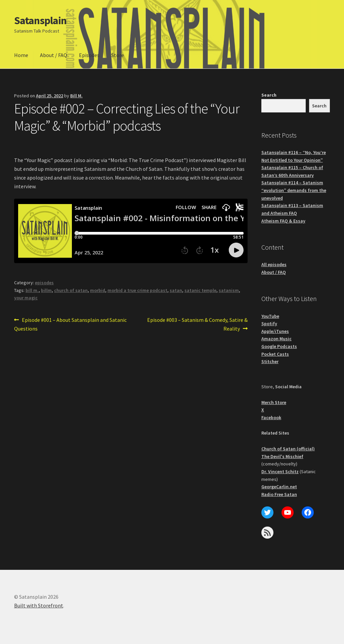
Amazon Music (276, 339)
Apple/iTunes (275, 331)
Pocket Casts (275, 354)
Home (21, 55)
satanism (229, 290)
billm (46, 290)
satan (176, 290)
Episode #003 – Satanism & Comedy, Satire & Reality (197, 324)
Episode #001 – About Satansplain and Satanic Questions (70, 324)
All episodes (274, 264)
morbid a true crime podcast (137, 290)
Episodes (89, 55)
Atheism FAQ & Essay (283, 221)
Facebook (271, 417)
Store (118, 55)
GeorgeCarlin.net (279, 487)
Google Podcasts (279, 346)
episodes (44, 283)
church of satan (71, 290)
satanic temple (200, 290)
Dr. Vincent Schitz (280, 472)
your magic (26, 298)
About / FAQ (54, 55)
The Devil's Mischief (282, 456)
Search (269, 95)
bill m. (32, 290)
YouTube (270, 316)
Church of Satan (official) (288, 449)
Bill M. (76, 96)
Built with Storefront (39, 605)
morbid (98, 290)
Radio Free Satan (279, 494)
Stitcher (270, 361)
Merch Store (274, 402)
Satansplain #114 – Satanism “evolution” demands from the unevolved (294, 190)
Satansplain (40, 20)
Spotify (269, 324)
